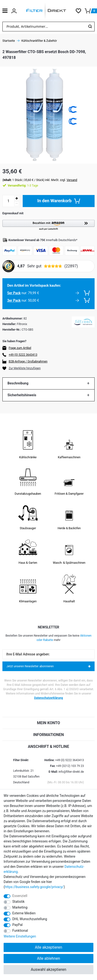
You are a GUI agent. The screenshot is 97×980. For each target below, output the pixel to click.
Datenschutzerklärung (49, 698)
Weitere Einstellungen (20, 936)
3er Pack (14, 300)
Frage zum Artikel (20, 348)
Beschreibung (18, 383)
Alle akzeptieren (49, 947)
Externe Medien (24, 913)
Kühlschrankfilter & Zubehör (39, 41)
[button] (48, 225)
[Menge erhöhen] (17, 198)
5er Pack (14, 293)
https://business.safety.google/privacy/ (34, 887)
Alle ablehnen (48, 958)
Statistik (18, 902)
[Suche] (90, 27)
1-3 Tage (23, 186)
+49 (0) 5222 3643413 (23, 355)
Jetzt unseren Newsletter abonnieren (48, 666)
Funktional (20, 931)
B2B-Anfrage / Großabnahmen (28, 361)
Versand (72, 180)
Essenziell (20, 896)
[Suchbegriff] (44, 27)
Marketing (20, 907)
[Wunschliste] (80, 11)
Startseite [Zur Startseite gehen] (9, 41)
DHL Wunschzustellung (30, 919)
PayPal (17, 925)
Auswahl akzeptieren (48, 970)
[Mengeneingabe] (8, 201)
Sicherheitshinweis (22, 395)
